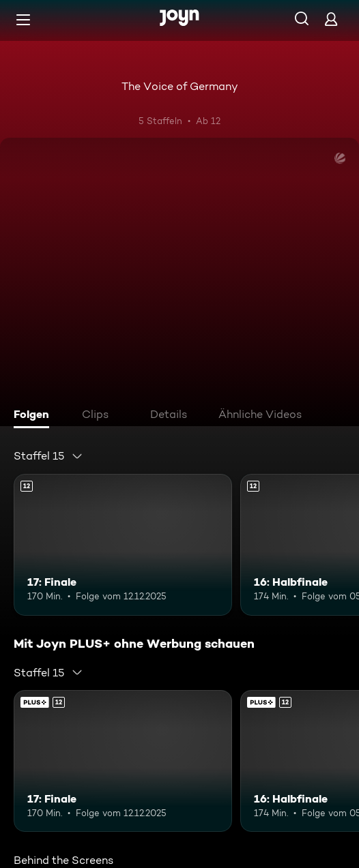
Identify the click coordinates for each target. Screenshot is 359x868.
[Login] (331, 19)
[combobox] (48, 456)
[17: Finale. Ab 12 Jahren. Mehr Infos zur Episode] (123, 545)
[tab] (35, 416)
